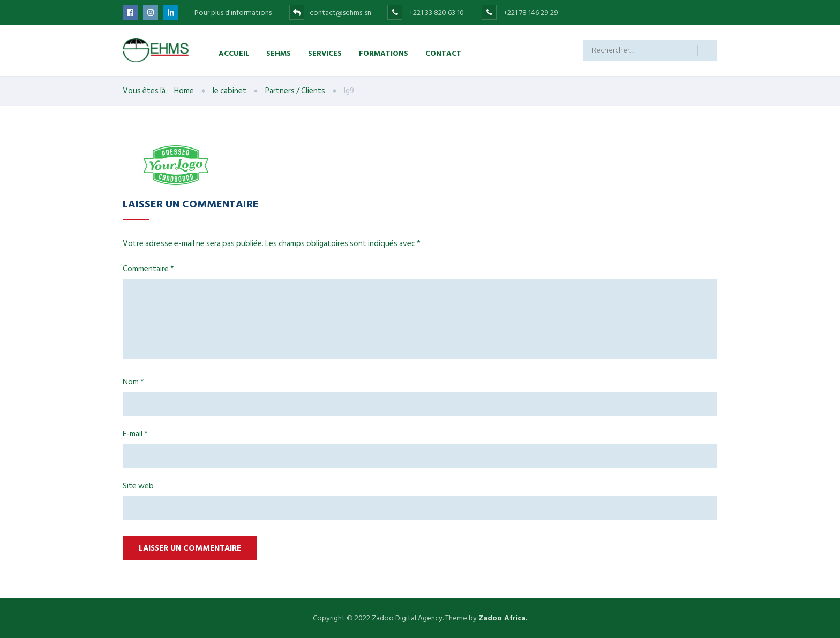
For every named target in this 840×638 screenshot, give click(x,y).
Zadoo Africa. (503, 618)
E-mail (135, 434)
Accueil (234, 53)
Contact (443, 53)
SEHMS (279, 53)
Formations (384, 53)
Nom (133, 382)
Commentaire (148, 269)
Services (325, 53)
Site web (138, 486)
